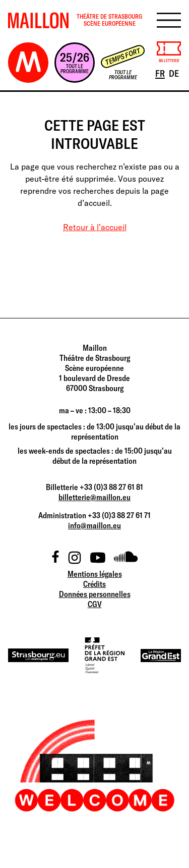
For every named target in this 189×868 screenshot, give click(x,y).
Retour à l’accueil (95, 227)
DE (175, 73)
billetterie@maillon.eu (94, 497)
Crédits (94, 584)
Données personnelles (95, 594)
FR (161, 73)
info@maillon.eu (94, 525)
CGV (95, 604)
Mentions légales (95, 574)
